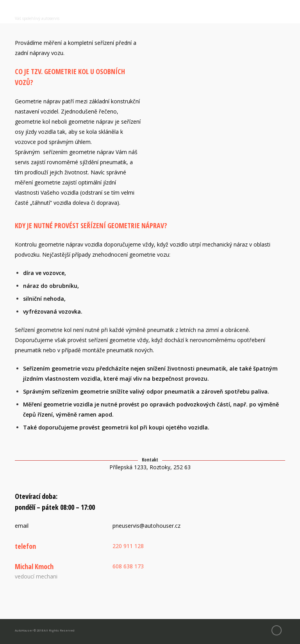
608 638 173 (128, 566)
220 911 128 (128, 546)
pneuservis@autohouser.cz (146, 526)
